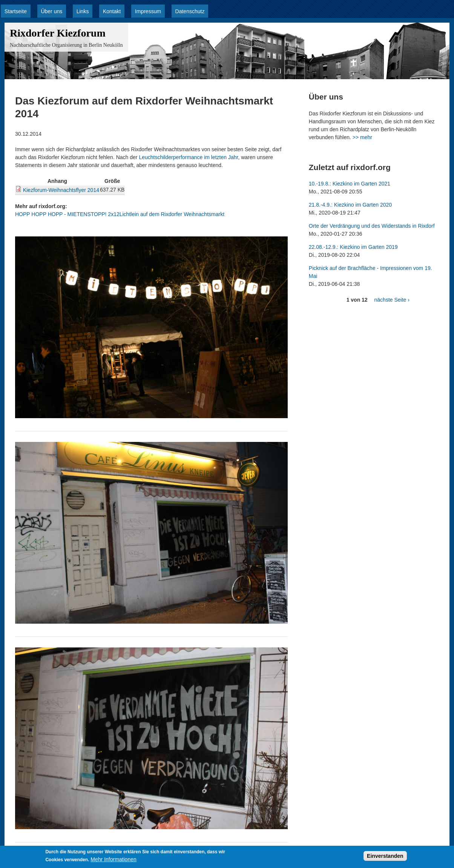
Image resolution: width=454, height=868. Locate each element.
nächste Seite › (392, 300)
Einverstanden (385, 858)
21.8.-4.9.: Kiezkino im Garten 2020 (350, 205)
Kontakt (112, 11)
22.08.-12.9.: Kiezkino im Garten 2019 (353, 247)
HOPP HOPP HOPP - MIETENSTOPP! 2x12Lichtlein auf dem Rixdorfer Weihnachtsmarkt (120, 214)
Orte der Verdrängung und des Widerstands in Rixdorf (372, 226)
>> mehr (362, 137)
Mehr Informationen (113, 861)
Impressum (148, 11)
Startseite (16, 11)
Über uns (51, 11)
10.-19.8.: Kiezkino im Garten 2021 (350, 184)
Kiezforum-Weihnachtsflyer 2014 (61, 190)
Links (83, 11)
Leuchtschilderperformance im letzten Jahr (188, 157)
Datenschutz (190, 11)
